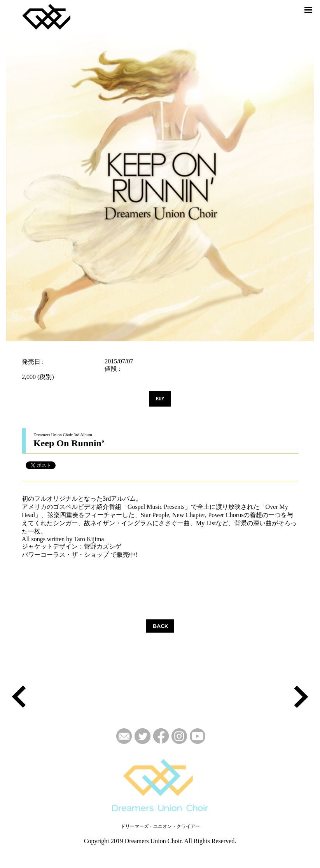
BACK (160, 626)
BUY (160, 399)
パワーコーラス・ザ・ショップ (65, 555)
